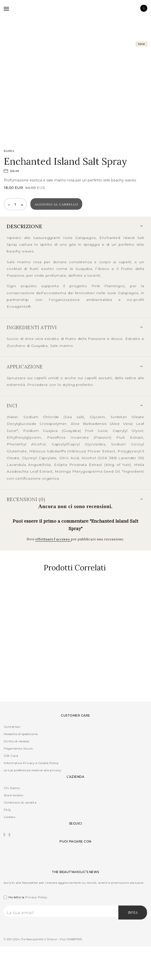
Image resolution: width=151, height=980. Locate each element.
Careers (9, 817)
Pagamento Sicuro (18, 748)
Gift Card (11, 756)
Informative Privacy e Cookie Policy (31, 763)
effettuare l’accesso (53, 539)
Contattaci (12, 727)
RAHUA (9, 151)
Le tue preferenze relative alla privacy (33, 770)
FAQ (7, 810)
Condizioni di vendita (20, 802)
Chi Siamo (12, 788)
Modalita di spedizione (21, 734)
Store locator (14, 795)
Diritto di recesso (17, 741)
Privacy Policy (36, 897)
